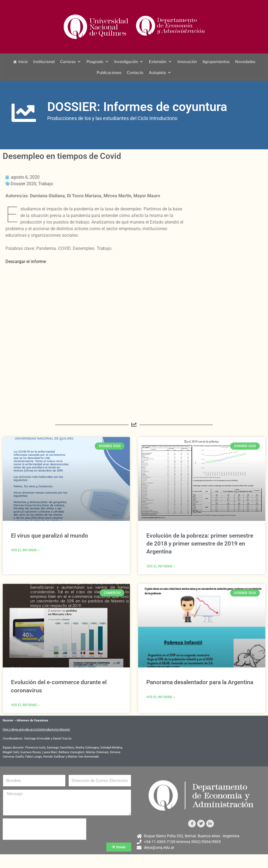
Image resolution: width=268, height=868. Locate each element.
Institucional (44, 62)
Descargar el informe (26, 262)
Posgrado (95, 62)
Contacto (135, 72)
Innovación (187, 62)
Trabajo (46, 184)
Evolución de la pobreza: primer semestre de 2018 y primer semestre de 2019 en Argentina (200, 544)
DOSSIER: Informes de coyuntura (137, 107)
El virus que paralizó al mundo (50, 536)
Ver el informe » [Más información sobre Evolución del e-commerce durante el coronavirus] (25, 705)
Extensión (158, 62)
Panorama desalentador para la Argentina (200, 682)
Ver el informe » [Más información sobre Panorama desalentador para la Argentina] (161, 697)
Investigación (126, 62)
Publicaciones (109, 72)
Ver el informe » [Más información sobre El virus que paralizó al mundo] (25, 550)
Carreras (68, 62)
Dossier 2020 (23, 184)
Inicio (23, 62)
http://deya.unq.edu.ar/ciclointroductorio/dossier (36, 729)
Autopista (157, 72)
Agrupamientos (216, 62)
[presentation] (44, 829)
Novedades (245, 62)
